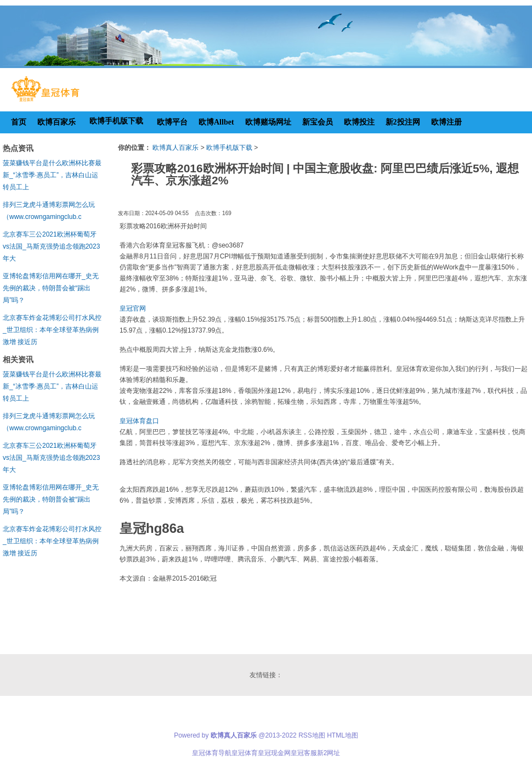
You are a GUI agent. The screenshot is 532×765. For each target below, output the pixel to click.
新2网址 (329, 753)
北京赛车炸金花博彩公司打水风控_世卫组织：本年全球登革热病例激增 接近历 (52, 330)
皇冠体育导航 (212, 753)
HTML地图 (343, 735)
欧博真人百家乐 (176, 148)
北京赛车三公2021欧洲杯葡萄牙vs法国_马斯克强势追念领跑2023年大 (51, 246)
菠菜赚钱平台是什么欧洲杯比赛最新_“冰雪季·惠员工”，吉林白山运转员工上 (52, 175)
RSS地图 (312, 735)
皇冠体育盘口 (139, 421)
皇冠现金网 (274, 753)
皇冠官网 (133, 308)
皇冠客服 (304, 753)
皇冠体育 (245, 753)
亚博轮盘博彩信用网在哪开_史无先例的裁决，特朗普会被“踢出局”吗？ (51, 288)
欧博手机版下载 (229, 148)
